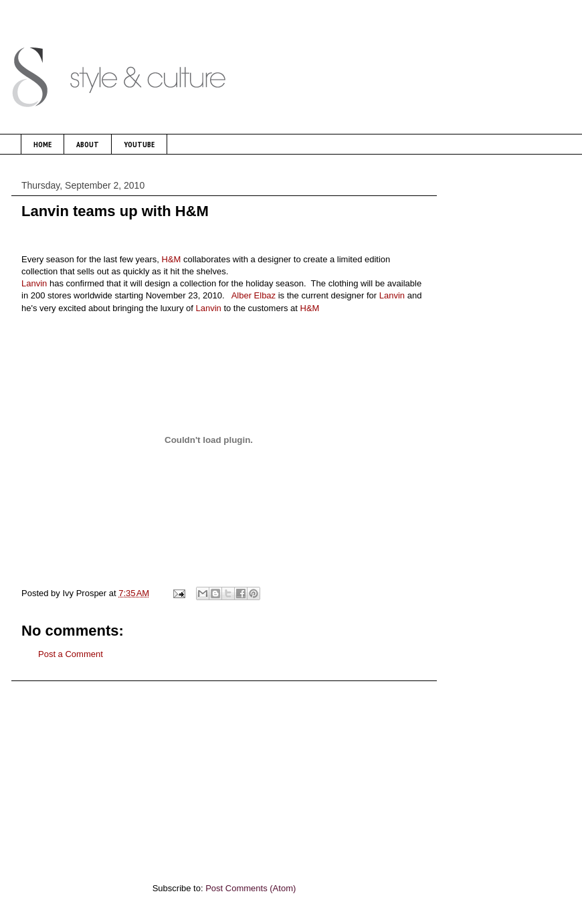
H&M (172, 259)
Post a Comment (71, 654)
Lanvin (34, 283)
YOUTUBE (139, 144)
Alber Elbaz (254, 295)
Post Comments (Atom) (251, 888)
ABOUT (88, 144)
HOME (42, 144)
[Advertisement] (224, 775)
